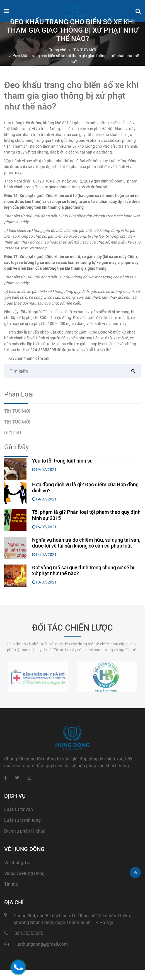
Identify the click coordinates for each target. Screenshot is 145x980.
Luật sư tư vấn (19, 809)
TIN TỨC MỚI (17, 411)
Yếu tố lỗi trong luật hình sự (62, 461)
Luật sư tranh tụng (22, 820)
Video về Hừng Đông (24, 873)
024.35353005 (43, 350)
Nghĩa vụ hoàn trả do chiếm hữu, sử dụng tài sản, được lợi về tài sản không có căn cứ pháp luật (86, 543)
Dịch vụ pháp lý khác (25, 831)
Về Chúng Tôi (17, 863)
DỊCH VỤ (13, 433)
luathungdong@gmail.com (42, 944)
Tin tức (11, 884)
